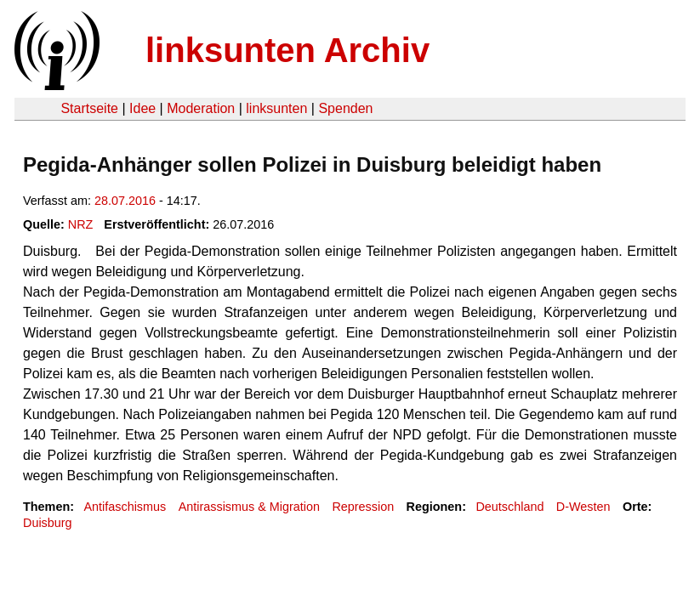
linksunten (276, 108)
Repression (363, 507)
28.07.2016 (125, 201)
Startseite (89, 108)
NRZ (81, 224)
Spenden (345, 108)
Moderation (201, 108)
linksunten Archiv (287, 50)
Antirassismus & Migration (249, 507)
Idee (142, 108)
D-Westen (583, 507)
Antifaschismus (125, 507)
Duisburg (48, 523)
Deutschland (509, 507)
